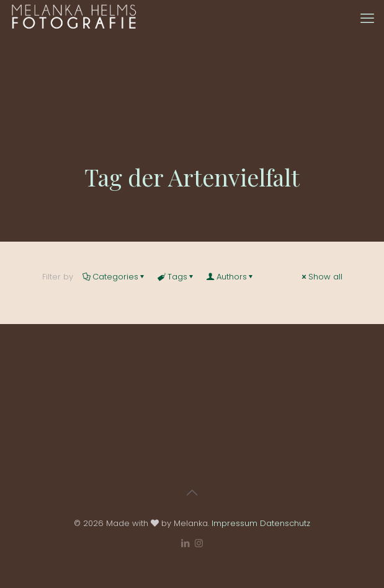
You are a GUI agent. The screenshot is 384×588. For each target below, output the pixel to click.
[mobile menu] (367, 19)
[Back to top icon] (192, 493)
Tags (176, 277)
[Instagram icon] (199, 543)
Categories (114, 277)
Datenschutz (285, 523)
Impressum (234, 523)
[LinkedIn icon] (186, 543)
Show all (321, 277)
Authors (231, 277)
